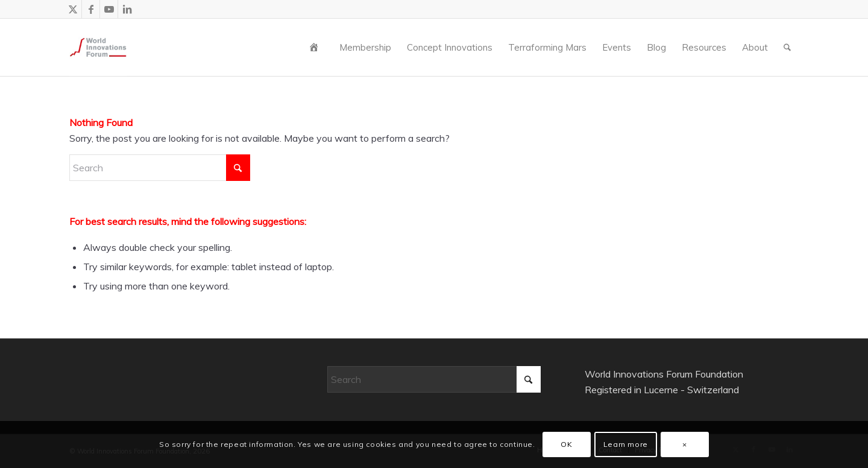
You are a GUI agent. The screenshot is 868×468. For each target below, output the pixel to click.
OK (566, 444)
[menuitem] (316, 47)
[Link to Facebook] (91, 9)
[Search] (787, 47)
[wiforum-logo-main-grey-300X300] (98, 47)
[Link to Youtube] (109, 9)
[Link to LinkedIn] (127, 9)
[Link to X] (73, 9)
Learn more (626, 444)
